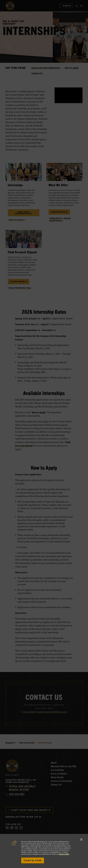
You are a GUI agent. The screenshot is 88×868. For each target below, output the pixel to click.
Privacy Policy (64, 854)
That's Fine (33, 860)
